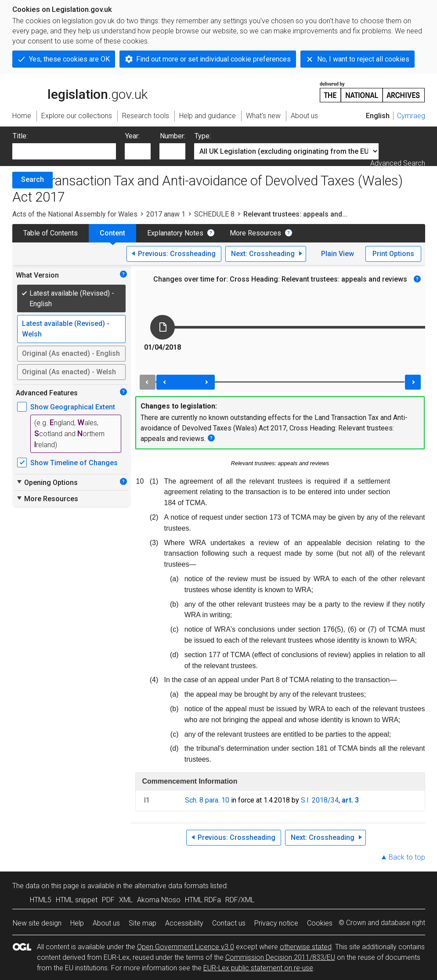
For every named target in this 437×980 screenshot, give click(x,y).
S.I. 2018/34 (320, 800)
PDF (108, 900)
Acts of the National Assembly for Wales (75, 214)
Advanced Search (398, 163)
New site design (37, 923)
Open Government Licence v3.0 (186, 947)
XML (126, 900)
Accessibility (184, 923)
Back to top (407, 857)
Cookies (320, 923)
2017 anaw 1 (166, 214)
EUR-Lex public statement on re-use (258, 968)
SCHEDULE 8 (214, 214)
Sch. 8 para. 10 (207, 800)
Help (77, 923)
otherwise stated (306, 947)
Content (112, 233)
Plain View (338, 254)
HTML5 (41, 900)
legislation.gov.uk (80, 91)
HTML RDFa (203, 900)
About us (106, 923)
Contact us (229, 923)
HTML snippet (77, 900)
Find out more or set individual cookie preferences (213, 59)
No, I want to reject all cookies (363, 59)
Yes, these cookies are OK (69, 59)
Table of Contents (51, 233)
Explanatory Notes (175, 233)
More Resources (255, 233)
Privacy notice (276, 923)
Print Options (393, 254)
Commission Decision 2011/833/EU (280, 957)
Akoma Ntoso (159, 900)
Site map (143, 923)
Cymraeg (411, 116)
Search (33, 179)
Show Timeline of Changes (74, 463)
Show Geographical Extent (73, 407)
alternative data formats (172, 886)
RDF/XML (240, 900)
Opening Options (47, 482)
